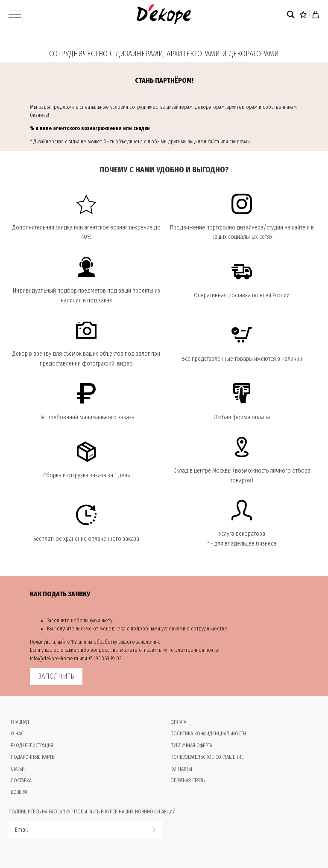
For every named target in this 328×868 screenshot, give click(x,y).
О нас (17, 734)
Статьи (18, 769)
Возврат (19, 792)
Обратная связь (187, 781)
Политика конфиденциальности (208, 734)
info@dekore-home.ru (54, 659)
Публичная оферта (191, 746)
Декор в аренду (32, 354)
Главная (20, 722)
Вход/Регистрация (32, 746)
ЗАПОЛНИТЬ (56, 676)
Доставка (21, 781)
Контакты (181, 769)
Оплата (178, 722)
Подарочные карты (33, 757)
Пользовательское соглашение (207, 757)
